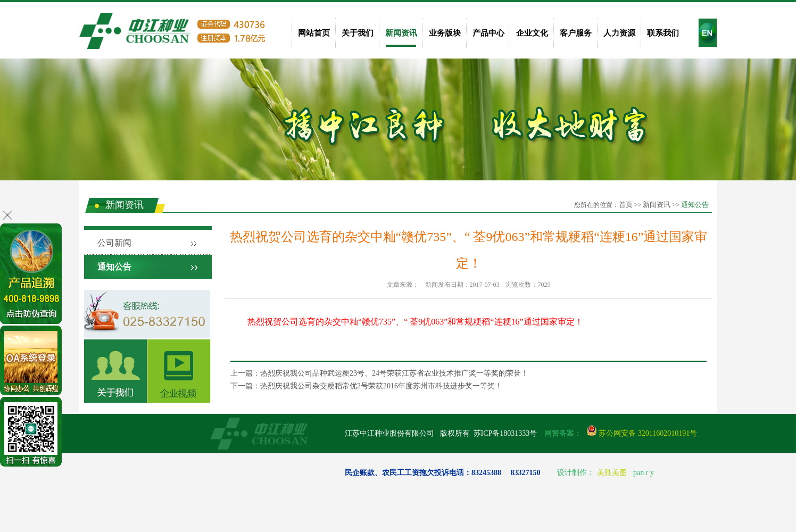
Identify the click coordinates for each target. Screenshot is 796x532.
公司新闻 (114, 243)
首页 (626, 205)
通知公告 (695, 205)
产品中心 (488, 33)
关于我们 (358, 33)
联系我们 (663, 33)
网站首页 (314, 33)
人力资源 (619, 33)
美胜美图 (612, 473)
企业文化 (532, 33)
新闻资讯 (401, 33)
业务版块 (445, 33)
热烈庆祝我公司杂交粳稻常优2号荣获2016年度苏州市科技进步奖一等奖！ (381, 386)
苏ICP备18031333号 (505, 433)
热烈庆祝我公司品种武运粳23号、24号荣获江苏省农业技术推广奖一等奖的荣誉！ (394, 373)
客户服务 (576, 33)
